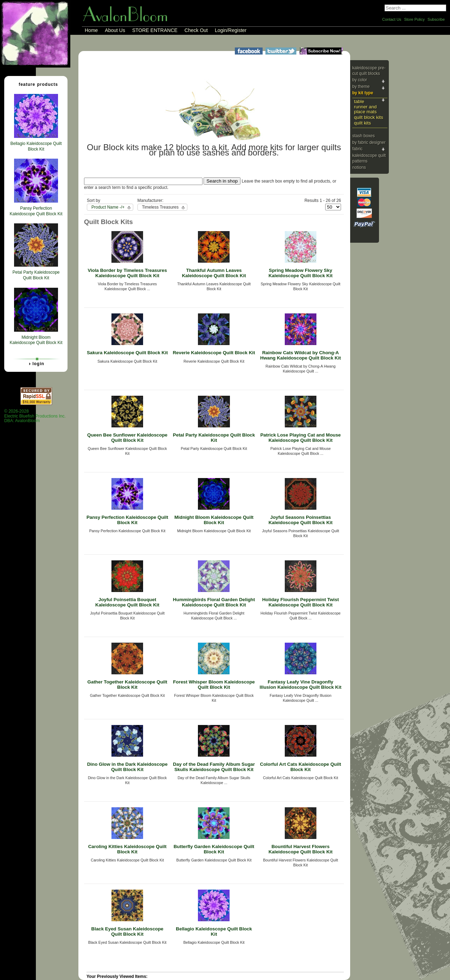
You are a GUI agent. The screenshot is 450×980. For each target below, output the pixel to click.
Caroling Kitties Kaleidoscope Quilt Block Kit (127, 849)
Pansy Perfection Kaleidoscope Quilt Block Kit (127, 520)
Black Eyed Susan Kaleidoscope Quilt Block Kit (127, 931)
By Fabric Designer (369, 142)
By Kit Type (363, 93)
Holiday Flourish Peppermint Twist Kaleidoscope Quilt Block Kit (301, 602)
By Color (360, 80)
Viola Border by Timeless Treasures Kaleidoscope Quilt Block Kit (127, 273)
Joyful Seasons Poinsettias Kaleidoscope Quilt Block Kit (301, 520)
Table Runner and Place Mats (365, 107)
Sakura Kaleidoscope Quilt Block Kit (127, 353)
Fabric (357, 149)
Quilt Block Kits (369, 117)
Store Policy (414, 19)
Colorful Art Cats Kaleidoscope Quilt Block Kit (301, 767)
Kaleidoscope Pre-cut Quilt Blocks (369, 71)
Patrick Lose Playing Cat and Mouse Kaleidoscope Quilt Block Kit (300, 438)
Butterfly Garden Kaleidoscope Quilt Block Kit (214, 849)
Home (91, 30)
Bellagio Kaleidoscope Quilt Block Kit (214, 931)
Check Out (196, 30)
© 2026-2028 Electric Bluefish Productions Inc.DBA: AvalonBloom (35, 416)
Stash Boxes (364, 136)
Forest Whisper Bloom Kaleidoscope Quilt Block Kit (214, 685)
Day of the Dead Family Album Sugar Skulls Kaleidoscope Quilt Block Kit (214, 767)
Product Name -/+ (108, 207)
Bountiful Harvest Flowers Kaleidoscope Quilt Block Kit (301, 849)
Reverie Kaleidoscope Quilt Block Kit (214, 353)
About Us (115, 30)
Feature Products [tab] (36, 84)
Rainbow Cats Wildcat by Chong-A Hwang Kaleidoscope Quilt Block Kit (301, 355)
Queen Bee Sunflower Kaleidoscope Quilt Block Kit (127, 438)
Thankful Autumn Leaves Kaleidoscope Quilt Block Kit (214, 273)
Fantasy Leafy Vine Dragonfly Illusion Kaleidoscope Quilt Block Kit (301, 685)
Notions (359, 167)
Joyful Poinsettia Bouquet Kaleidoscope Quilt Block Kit (127, 602)
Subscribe (436, 19)
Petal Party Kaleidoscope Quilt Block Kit (214, 438)
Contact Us (392, 19)
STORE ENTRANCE (155, 30)
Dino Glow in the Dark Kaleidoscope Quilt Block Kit (127, 767)
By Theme (361, 87)
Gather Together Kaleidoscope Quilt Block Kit (127, 685)
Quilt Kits (362, 123)
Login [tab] (36, 364)
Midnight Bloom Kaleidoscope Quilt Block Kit (214, 520)
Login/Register (231, 30)
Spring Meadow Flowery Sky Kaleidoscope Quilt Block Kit (301, 273)
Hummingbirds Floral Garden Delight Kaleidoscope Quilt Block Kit (214, 602)
